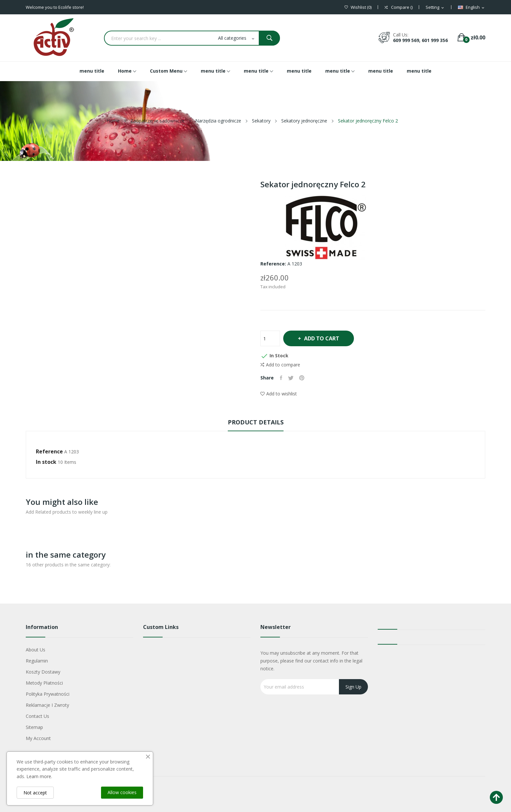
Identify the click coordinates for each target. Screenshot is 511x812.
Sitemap (34, 727)
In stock (46, 462)
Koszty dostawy (43, 672)
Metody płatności (44, 683)
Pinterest (304, 378)
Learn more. (39, 776)
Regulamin (37, 661)
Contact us (37, 716)
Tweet (292, 378)
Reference (49, 451)
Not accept (35, 793)
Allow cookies (122, 792)
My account (38, 738)
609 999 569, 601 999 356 (420, 40)
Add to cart (324, 338)
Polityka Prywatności (48, 694)
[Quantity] (270, 338)
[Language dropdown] (472, 7)
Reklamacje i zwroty (47, 705)
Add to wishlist (279, 394)
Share (281, 378)
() (358, 7)
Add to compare (280, 365)
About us (36, 650)
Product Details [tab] (256, 422)
